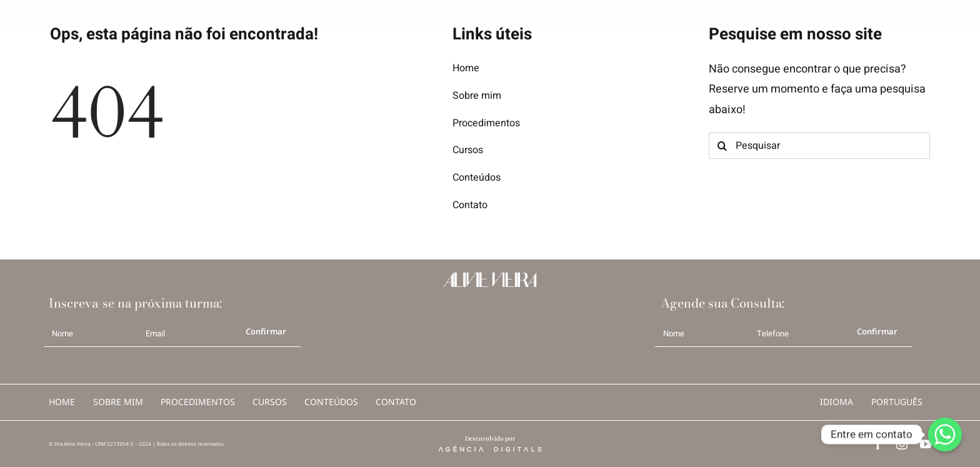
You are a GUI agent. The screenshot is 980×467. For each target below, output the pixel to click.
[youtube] (926, 444)
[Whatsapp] (945, 434)
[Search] (722, 146)
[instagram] (902, 444)
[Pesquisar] (819, 146)
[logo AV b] (32, 12)
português (897, 402)
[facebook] (878, 444)
